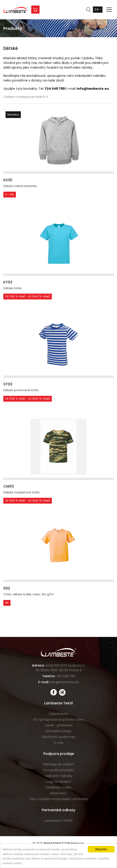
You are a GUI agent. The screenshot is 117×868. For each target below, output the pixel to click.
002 (7, 588)
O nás (59, 743)
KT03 (8, 282)
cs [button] (97, 9)
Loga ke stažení (58, 782)
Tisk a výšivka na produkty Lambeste (59, 799)
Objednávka (58, 714)
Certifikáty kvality (58, 787)
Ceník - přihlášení (58, 725)
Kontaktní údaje (59, 731)
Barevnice (59, 793)
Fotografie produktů (58, 770)
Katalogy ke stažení (58, 764)
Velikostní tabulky (58, 776)
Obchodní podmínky (58, 737)
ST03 (8, 384)
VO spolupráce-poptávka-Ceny (59, 720)
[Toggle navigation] (109, 10)
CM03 (9, 486)
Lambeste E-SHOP (59, 821)
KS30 (8, 180)
